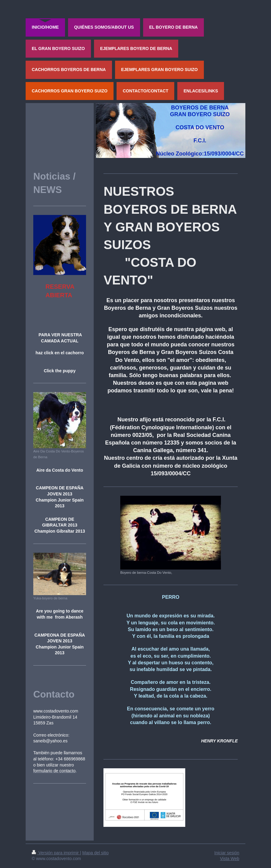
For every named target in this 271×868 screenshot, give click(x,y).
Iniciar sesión (227, 853)
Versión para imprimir (56, 853)
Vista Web (230, 859)
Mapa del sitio (96, 853)
